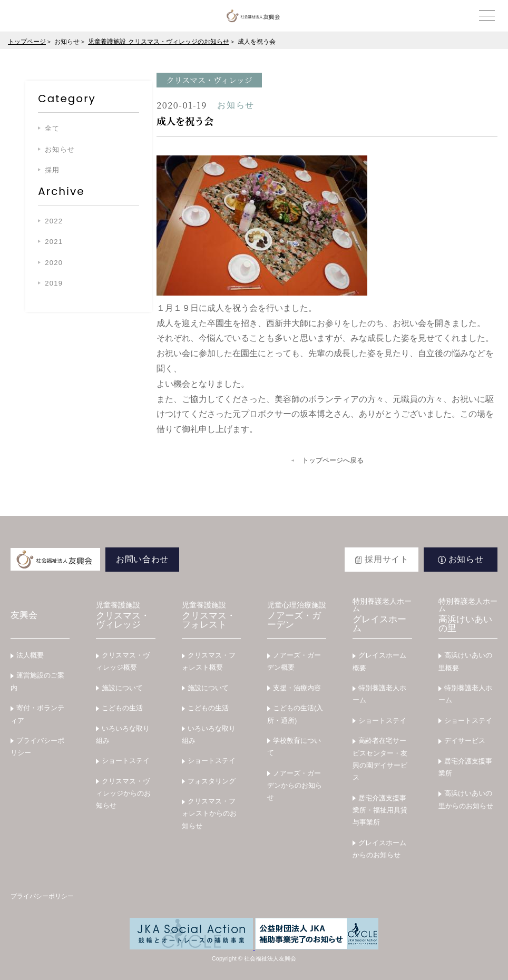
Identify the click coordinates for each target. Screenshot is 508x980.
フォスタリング (212, 781)
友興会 (24, 615)
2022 (54, 221)
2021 (54, 242)
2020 (54, 263)
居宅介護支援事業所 (465, 767)
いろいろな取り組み (123, 734)
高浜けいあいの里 (468, 615)
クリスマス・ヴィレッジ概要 (123, 661)
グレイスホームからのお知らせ (379, 849)
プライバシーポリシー (37, 747)
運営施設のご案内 (37, 681)
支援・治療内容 (297, 688)
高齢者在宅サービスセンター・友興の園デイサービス (380, 759)
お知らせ (60, 149)
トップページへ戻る (333, 460)
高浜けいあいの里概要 (465, 661)
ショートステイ (126, 761)
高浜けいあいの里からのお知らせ (466, 799)
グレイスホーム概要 (379, 661)
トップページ (27, 42)
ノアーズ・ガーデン (297, 616)
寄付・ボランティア (37, 714)
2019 (54, 283)
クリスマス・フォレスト (211, 616)
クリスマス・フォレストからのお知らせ (209, 814)
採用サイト (387, 559)
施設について (122, 688)
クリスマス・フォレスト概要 (209, 661)
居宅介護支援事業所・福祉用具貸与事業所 (380, 810)
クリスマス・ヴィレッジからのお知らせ (123, 793)
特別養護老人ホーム (379, 694)
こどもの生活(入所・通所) (295, 714)
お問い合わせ (142, 559)
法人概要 (30, 655)
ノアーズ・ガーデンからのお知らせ (295, 786)
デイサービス (465, 741)
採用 (52, 170)
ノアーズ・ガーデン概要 (294, 661)
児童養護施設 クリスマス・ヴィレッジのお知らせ (158, 42)
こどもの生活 (122, 708)
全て (52, 128)
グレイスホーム (382, 615)
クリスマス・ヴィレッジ (125, 616)
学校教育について (294, 747)
